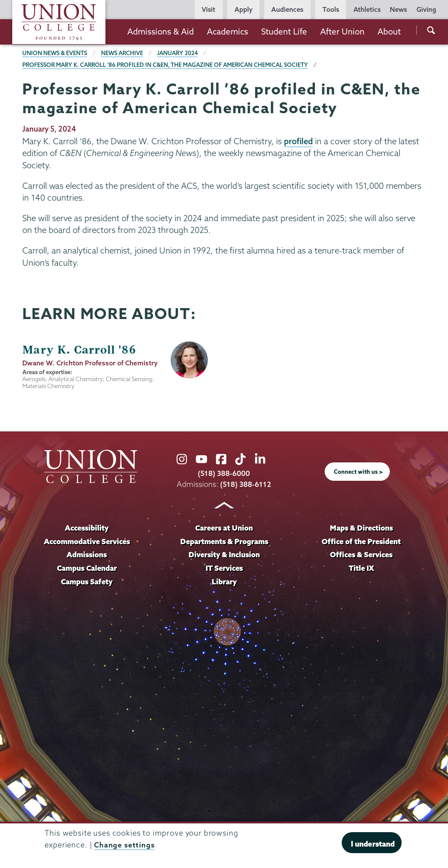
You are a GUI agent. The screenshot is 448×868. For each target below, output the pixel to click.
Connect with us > (358, 472)
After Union (342, 31)
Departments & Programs (224, 541)
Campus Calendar (87, 568)
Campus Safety (87, 582)
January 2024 (179, 53)
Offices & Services (361, 555)
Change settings (124, 845)
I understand (373, 844)
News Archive (123, 53)
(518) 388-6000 (224, 473)
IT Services (224, 568)
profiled (299, 141)
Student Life (284, 31)
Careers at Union (224, 528)
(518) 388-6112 (246, 484)
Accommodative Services (87, 541)
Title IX (361, 568)
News (398, 9)
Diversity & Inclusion (224, 555)
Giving (426, 9)
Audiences (287, 9)
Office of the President (361, 541)
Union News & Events (55, 53)
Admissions (87, 555)
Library (224, 582)
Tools (331, 9)
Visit (208, 9)
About (389, 31)
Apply (243, 9)
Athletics (367, 9)
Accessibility (87, 528)
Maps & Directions (361, 528)
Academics (227, 31)
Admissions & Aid (161, 31)
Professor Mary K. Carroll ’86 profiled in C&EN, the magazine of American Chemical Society (167, 65)
